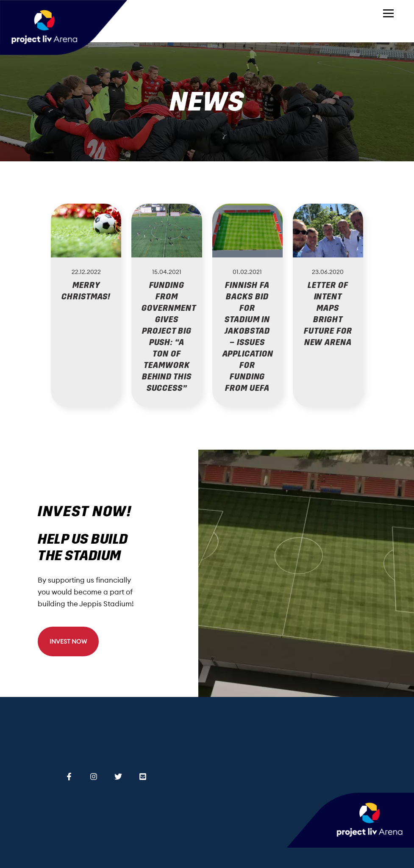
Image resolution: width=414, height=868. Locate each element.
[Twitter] (118, 775)
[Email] (143, 775)
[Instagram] (94, 775)
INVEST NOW (68, 641)
